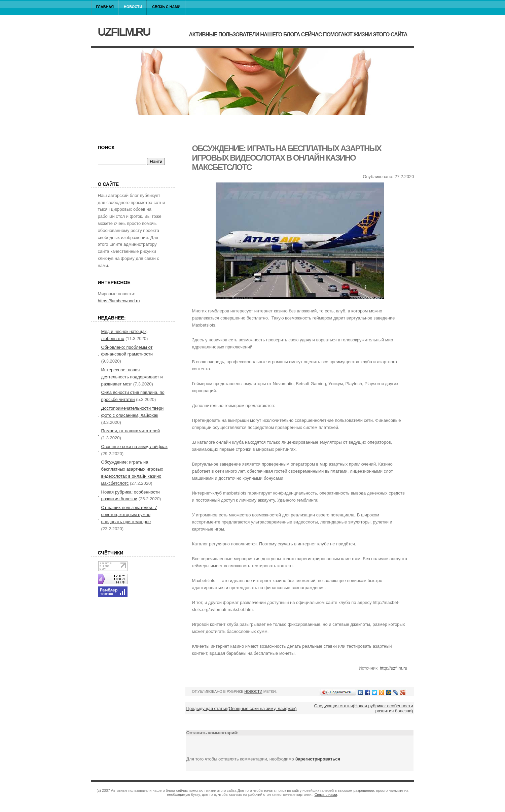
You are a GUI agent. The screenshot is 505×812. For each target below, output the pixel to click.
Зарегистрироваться (318, 759)
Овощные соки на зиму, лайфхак (134, 447)
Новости (133, 7)
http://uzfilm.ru (394, 668)
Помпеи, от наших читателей (131, 431)
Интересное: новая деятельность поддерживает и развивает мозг (132, 377)
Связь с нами (166, 7)
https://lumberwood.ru (119, 301)
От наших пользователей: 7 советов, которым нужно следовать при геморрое (129, 515)
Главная (105, 7)
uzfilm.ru (124, 32)
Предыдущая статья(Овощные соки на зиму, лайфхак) (242, 708)
